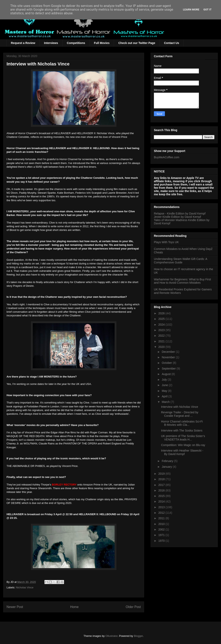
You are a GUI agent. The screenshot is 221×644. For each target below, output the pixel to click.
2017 (162, 485)
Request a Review (23, 43)
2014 (162, 501)
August (166, 374)
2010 (162, 524)
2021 (162, 341)
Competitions (76, 43)
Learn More (191, 10)
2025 (162, 319)
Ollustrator (111, 636)
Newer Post (15, 607)
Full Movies (102, 43)
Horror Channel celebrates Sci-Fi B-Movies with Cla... (182, 423)
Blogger (138, 636)
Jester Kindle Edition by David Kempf (177, 217)
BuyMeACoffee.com (167, 157)
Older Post (133, 607)
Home (74, 607)
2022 (162, 336)
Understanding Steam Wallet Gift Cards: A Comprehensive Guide (180, 261)
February (168, 461)
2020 (162, 347)
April (165, 396)
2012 (162, 513)
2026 (162, 313)
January (167, 467)
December (169, 352)
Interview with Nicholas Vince (180, 407)
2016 (162, 490)
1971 (162, 535)
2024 (162, 325)
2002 (162, 529)
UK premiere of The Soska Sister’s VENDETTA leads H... (183, 438)
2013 (162, 507)
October (167, 363)
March (166, 402)
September (169, 369)
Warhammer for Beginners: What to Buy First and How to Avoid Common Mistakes (182, 281)
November (169, 357)
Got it (207, 10)
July (165, 380)
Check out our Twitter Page (137, 43)
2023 (162, 330)
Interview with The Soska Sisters (182, 430)
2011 (162, 518)
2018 (162, 479)
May (165, 391)
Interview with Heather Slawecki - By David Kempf (182, 452)
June (165, 385)
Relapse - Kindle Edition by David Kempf (180, 214)
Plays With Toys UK (166, 242)
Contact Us (171, 43)
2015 (162, 496)
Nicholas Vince (25, 587)
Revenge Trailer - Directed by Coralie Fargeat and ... (180, 414)
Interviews (51, 43)
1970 (162, 541)
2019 (162, 474)
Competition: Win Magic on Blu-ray (183, 445)
